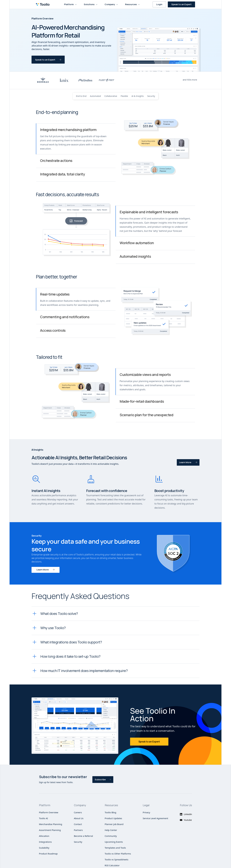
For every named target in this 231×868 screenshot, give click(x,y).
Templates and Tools (115, 848)
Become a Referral (83, 836)
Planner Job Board (114, 824)
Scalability (44, 848)
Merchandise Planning (51, 824)
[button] (70, 4)
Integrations (45, 842)
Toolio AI (44, 818)
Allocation (44, 836)
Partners (78, 830)
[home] (44, 4)
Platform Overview (49, 812)
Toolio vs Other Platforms (118, 854)
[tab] (76, 139)
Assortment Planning (50, 830)
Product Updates (113, 818)
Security (78, 842)
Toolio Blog (110, 812)
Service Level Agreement (155, 818)
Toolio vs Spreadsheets (117, 859)
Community (111, 836)
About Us (79, 818)
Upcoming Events (114, 842)
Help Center (111, 830)
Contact (78, 824)
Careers (78, 812)
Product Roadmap (48, 854)
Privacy (146, 812)
